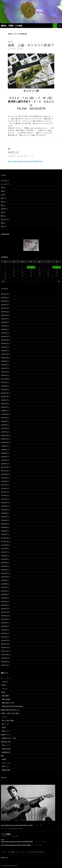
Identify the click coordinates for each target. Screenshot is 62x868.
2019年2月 (4, 428)
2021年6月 (4, 382)
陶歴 (2, 756)
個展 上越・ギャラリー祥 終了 (31, 45)
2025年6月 (4, 294)
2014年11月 (5, 573)
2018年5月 (4, 457)
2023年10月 (5, 340)
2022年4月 (4, 372)
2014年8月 (4, 584)
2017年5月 (4, 492)
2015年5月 (4, 556)
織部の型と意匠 (6, 742)
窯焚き (4, 728)
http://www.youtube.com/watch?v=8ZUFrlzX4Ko (16, 845)
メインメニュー (60, 26)
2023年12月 (5, 336)
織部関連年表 (6, 752)
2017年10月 (5, 474)
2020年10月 (5, 397)
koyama (21, 49)
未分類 (3, 209)
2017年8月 (4, 481)
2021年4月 (4, 386)
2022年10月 (5, 358)
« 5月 (3, 281)
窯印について (6, 745)
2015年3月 (4, 563)
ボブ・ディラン (5, 829)
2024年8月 (4, 319)
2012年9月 (4, 658)
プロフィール (6, 763)
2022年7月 (4, 365)
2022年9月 (4, 361)
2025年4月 (4, 298)
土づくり (5, 717)
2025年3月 (4, 301)
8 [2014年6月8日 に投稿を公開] (57, 267)
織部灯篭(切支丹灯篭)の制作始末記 (13, 706)
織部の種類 (5, 696)
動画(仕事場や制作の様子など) (10, 710)
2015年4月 (4, 559)
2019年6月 (4, 421)
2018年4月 (4, 460)
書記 (2, 205)
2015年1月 (4, 570)
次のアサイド (5, 858)
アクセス (5, 689)
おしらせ (10, 42)
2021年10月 (5, 379)
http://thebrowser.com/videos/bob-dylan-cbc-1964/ (17, 825)
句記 (2, 195)
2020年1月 (4, 411)
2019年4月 (4, 425)
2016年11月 (5, 503)
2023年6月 (4, 347)
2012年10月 (5, 655)
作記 (2, 188)
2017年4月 (4, 496)
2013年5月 (4, 630)
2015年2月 (4, 566)
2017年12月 (5, 467)
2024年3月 (4, 329)
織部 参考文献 (6, 749)
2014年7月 (4, 587)
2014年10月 (5, 577)
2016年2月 (4, 531)
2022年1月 (4, 375)
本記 (2, 212)
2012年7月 (4, 665)
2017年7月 (4, 485)
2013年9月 (4, 623)
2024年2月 (4, 333)
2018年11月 (5, 439)
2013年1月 (4, 644)
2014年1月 (4, 609)
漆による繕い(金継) (8, 720)
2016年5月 (4, 524)
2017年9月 (4, 478)
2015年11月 (5, 541)
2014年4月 (4, 598)
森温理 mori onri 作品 (9, 738)
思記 (2, 202)
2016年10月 (5, 506)
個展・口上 (5, 766)
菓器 (2, 223)
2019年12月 (5, 414)
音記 (9, 149)
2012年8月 (4, 662)
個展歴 (4, 759)
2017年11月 (5, 471)
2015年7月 (4, 552)
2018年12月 (5, 435)
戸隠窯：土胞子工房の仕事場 (10, 713)
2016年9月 (4, 510)
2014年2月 (4, 605)
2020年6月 (4, 404)
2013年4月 (4, 633)
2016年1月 (4, 534)
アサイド (4, 778)
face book (5, 682)
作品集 (4, 692)
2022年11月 (5, 354)
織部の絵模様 (7, 699)
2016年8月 (4, 513)
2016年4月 (4, 527)
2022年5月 (4, 368)
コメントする (30, 156)
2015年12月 (5, 538)
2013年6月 (4, 626)
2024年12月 (5, 308)
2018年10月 (5, 442)
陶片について (6, 731)
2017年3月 (4, 499)
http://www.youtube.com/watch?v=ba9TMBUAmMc (17, 841)
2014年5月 (4, 594)
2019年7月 (4, 418)
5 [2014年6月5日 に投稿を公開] (31, 267)
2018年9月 (4, 446)
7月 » (59, 281)
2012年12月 (5, 648)
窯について (5, 724)
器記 (2, 198)
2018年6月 (4, 453)
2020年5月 (4, 407)
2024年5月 (4, 326)
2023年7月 (4, 344)
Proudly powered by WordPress (9, 866)
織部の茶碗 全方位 (8, 703)
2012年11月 (5, 651)
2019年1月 (4, 432)
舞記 (2, 216)
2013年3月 (4, 637)
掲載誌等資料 (6, 770)
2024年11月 (5, 312)
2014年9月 (4, 580)
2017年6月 (4, 488)
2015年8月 (4, 549)
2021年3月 (4, 389)
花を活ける (4, 219)
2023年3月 (4, 351)
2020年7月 (4, 400)
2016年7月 (4, 517)
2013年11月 (5, 616)
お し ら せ (6, 678)
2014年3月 (4, 602)
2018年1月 (4, 464)
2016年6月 (4, 520)
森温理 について (7, 735)
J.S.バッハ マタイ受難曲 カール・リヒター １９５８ (16, 852)
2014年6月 (4, 591)
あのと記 (4, 181)
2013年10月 (5, 619)
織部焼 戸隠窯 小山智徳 (12, 26)
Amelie (13, 152)
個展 (2, 191)
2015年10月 (5, 545)
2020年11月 (5, 393)
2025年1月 (4, 305)
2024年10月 (5, 315)
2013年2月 (4, 640)
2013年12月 (5, 612)
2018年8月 (4, 450)
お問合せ (4, 685)
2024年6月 (4, 322)
